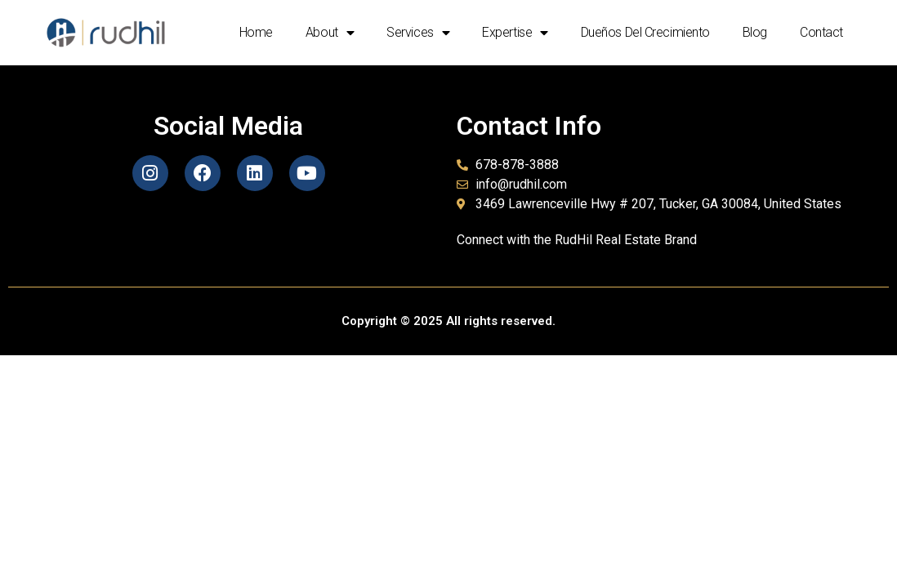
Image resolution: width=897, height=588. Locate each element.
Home (256, 32)
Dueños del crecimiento (645, 32)
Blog (755, 32)
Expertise (515, 33)
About (330, 33)
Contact (821, 32)
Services (418, 33)
